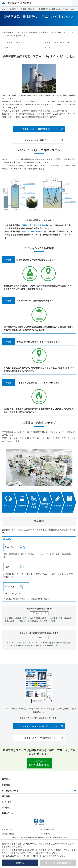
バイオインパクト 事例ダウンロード (39, 140)
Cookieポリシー (46, 834)
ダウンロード (37, 613)
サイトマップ (7, 829)
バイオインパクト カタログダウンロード (39, 129)
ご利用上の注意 (8, 834)
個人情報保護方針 (47, 829)
